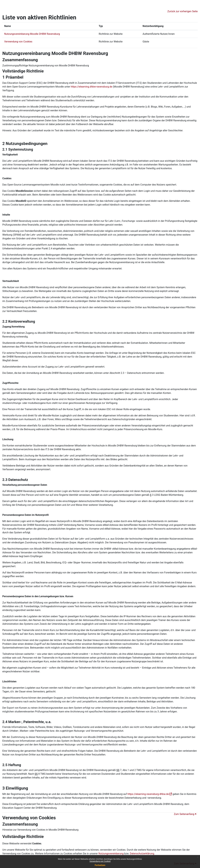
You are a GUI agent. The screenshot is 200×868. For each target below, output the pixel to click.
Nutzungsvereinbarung (111, 854)
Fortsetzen (100, 865)
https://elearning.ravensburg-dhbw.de (148, 794)
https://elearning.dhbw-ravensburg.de (92, 87)
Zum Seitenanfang (185, 814)
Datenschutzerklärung (142, 854)
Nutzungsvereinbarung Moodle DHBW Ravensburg (32, 34)
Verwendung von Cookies (100, 861)
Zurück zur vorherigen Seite (182, 11)
